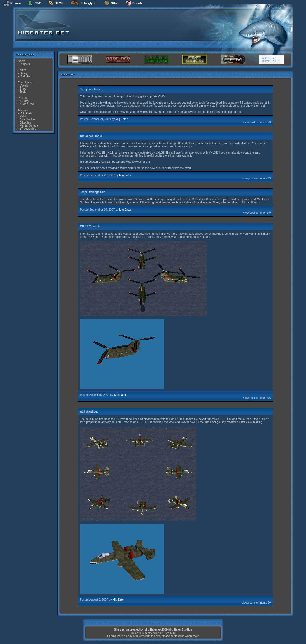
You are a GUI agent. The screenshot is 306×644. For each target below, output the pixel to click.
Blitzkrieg (25, 123)
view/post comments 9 (257, 213)
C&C (35, 3)
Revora (12, 3)
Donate (134, 3)
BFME (56, 3)
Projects (25, 64)
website (126, 103)
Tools (23, 92)
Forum (22, 70)
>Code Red (27, 104)
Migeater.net (93, 199)
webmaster (192, 636)
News (21, 61)
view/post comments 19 (256, 178)
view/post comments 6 (257, 398)
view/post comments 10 (256, 603)
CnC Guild (26, 113)
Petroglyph (83, 3)
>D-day (24, 101)
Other (111, 3)
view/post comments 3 (257, 122)
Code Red (26, 76)
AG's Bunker (27, 119)
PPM (23, 116)
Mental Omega (29, 126)
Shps (23, 89)
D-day (23, 73)
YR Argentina (28, 129)
